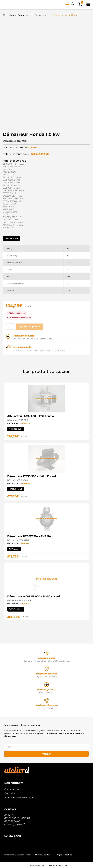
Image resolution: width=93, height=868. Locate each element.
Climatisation (12, 788)
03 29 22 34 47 (12, 820)
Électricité (10, 792)
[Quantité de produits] (10, 326)
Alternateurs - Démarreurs (16, 15)
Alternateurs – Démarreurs (19, 797)
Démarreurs (41, 15)
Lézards (58, 864)
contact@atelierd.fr (15, 823)
